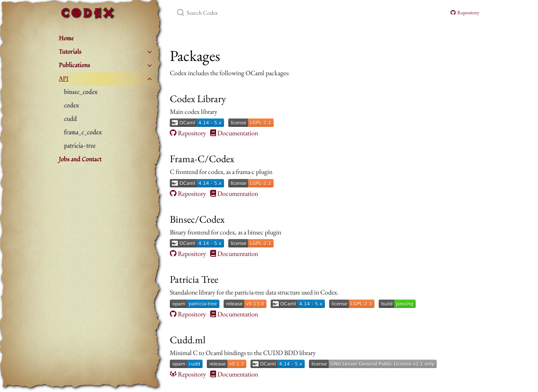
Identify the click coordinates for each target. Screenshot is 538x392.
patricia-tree (80, 146)
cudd (70, 119)
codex (71, 106)
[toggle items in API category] (150, 79)
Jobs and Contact (80, 159)
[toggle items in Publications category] (150, 66)
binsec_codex (81, 92)
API (64, 79)
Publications (74, 65)
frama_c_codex (83, 133)
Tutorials (70, 52)
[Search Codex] (276, 13)
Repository (465, 13)
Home (66, 38)
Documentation (234, 133)
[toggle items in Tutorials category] (150, 52)
